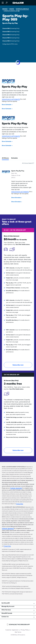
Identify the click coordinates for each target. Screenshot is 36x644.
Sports (12, 9)
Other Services (18, 610)
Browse (5, 9)
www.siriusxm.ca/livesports (11, 99)
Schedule (14, 158)
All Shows (5, 158)
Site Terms (18, 632)
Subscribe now (18, 365)
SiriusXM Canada (18, 613)
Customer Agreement (16, 488)
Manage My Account (18, 606)
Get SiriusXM (18, 603)
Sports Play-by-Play (22, 9)
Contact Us (18, 617)
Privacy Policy (20, 504)
